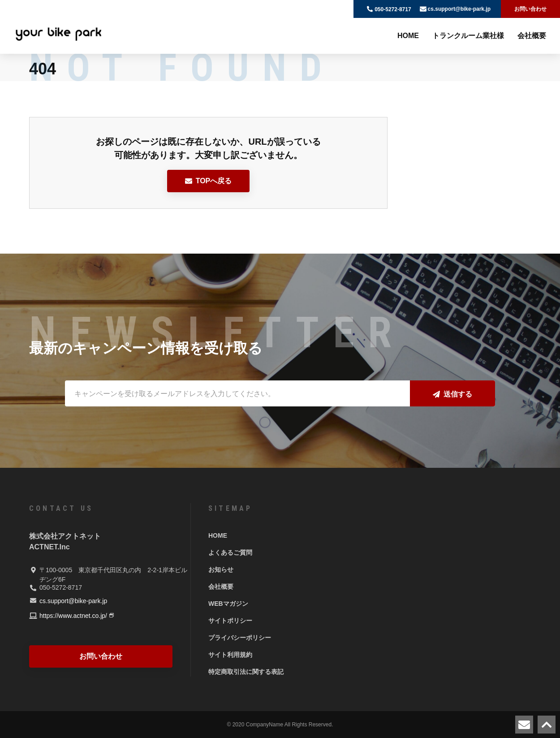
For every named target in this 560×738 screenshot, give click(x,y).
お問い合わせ (530, 9)
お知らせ (221, 570)
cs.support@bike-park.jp (459, 9)
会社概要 (532, 36)
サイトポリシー (230, 621)
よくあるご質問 (230, 552)
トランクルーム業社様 (468, 36)
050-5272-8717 (393, 9)
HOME (408, 36)
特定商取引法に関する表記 (246, 672)
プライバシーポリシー (240, 638)
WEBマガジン (228, 604)
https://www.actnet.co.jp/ (73, 616)
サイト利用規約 (230, 655)
